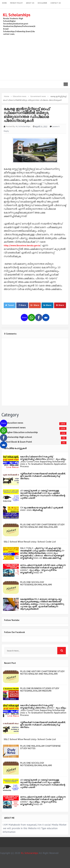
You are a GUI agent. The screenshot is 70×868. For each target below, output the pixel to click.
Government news (16, 428)
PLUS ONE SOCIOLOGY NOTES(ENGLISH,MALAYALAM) (36, 583)
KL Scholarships (17, 15)
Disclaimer (42, 3)
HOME (4, 3)
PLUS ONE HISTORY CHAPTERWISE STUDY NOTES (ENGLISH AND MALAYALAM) (42, 526)
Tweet (10, 305)
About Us (30, 3)
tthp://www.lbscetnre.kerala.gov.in (22, 245)
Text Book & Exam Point (19, 442)
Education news (14, 423)
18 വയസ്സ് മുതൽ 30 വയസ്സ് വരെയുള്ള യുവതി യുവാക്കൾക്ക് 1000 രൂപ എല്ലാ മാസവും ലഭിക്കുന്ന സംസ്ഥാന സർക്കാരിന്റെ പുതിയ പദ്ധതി (43, 494)
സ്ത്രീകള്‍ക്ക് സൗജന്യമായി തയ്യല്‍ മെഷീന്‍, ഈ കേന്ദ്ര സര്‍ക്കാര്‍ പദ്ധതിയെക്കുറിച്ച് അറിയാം (43, 476)
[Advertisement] (35, 57)
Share (22, 305)
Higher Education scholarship (22, 432)
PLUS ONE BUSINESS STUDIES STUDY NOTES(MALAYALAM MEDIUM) (40, 690)
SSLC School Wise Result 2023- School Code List (30, 542)
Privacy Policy (16, 3)
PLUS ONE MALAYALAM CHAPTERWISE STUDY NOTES (40, 747)
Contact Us (56, 3)
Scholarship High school (19, 437)
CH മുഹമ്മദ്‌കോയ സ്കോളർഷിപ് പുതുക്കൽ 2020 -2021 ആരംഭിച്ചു (42, 509)
